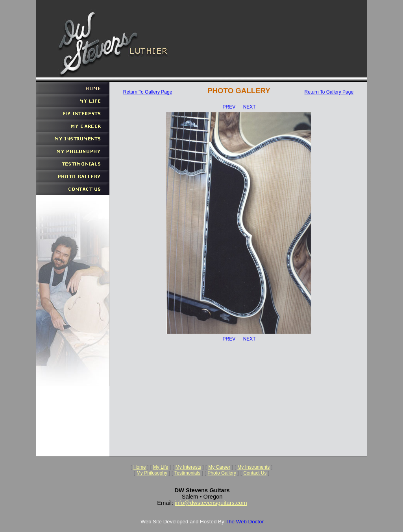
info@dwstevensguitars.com (211, 503)
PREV (229, 107)
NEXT (250, 107)
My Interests (188, 467)
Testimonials (187, 473)
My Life (161, 467)
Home (140, 467)
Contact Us (255, 473)
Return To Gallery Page (148, 92)
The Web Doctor (245, 522)
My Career (219, 467)
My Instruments (253, 467)
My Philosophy (152, 473)
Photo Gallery (222, 473)
